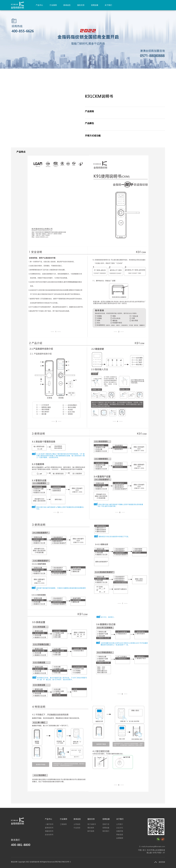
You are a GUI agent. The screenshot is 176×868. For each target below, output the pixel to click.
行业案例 (53, 5)
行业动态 (77, 828)
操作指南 (91, 831)
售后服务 (91, 828)
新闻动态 (67, 5)
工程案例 (63, 824)
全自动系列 (49, 835)
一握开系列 (49, 824)
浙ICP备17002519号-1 (63, 862)
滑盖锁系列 (49, 831)
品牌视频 (120, 838)
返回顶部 (162, 862)
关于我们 (108, 5)
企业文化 (120, 828)
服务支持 (81, 5)
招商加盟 (95, 5)
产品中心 (39, 5)
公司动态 (77, 824)
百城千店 (106, 824)
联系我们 (106, 831)
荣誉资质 (120, 835)
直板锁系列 (49, 828)
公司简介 (120, 824)
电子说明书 (92, 824)
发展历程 (120, 831)
